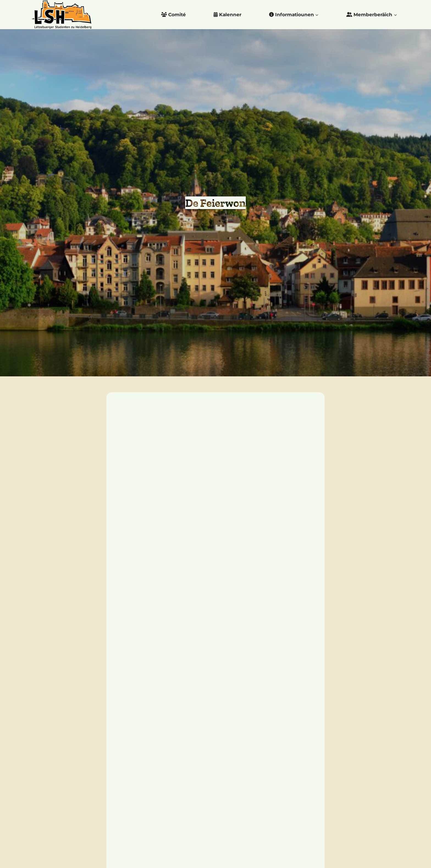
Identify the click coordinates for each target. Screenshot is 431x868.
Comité (173, 15)
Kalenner (227, 15)
